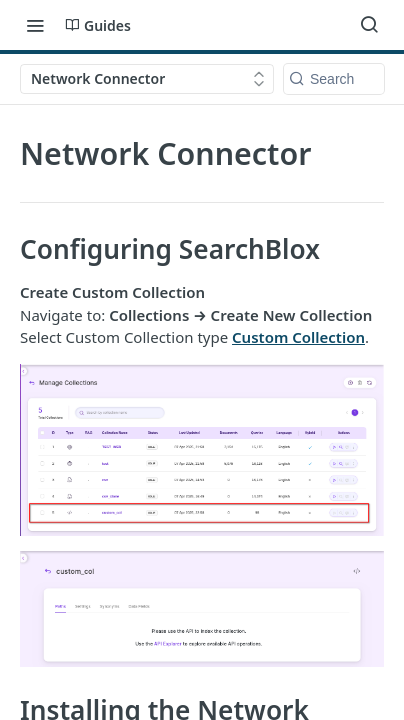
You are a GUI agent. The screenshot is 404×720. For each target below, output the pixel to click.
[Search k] (334, 79)
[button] (202, 450)
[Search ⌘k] (369, 25)
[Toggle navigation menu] (35, 25)
